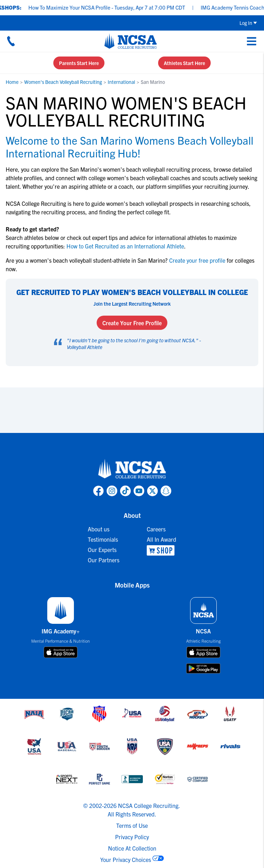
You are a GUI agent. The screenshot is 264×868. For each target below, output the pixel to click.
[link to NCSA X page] (152, 491)
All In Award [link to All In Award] (161, 539)
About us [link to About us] (99, 529)
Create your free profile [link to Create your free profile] (197, 260)
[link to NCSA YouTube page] (139, 491)
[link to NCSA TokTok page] (125, 491)
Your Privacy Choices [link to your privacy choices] (126, 859)
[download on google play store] (203, 668)
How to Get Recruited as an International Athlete (125, 246)
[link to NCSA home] (132, 469)
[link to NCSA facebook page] (98, 491)
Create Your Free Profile (132, 323)
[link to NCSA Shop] (161, 550)
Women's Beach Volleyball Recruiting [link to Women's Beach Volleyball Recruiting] (63, 82)
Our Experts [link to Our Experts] (102, 550)
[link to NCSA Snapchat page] (166, 491)
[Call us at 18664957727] (11, 41)
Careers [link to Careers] (156, 529)
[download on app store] (61, 652)
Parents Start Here (79, 63)
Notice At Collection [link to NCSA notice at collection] (132, 848)
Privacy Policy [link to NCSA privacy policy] (132, 837)
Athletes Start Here (184, 63)
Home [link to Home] (12, 82)
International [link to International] (121, 82)
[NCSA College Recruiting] (131, 41)
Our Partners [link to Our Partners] (104, 560)
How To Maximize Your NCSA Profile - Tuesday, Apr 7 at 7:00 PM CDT (112, 7)
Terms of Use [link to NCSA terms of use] (132, 825)
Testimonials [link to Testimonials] (103, 539)
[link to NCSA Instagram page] (112, 491)
